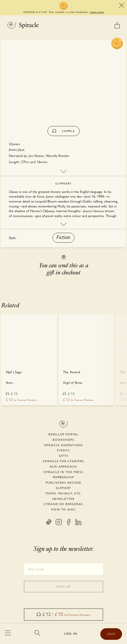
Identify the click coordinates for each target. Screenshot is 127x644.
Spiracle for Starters (63, 461)
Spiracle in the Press (63, 472)
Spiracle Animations (63, 445)
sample (63, 131)
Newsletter (63, 499)
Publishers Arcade (64, 483)
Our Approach (64, 467)
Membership (63, 477)
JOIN (111, 634)
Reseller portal (63, 434)
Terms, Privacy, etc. (64, 493)
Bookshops (63, 440)
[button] (63, 238)
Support (64, 488)
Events (63, 450)
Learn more (97, 12)
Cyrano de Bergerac (63, 504)
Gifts (64, 456)
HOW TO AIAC (63, 509)
